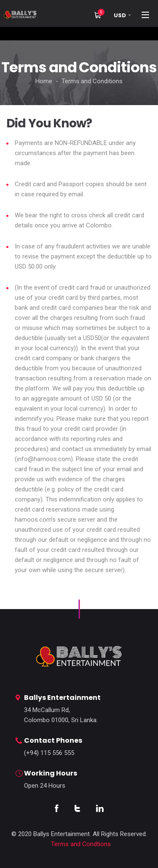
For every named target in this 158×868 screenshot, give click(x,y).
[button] (121, 15)
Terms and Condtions (81, 844)
